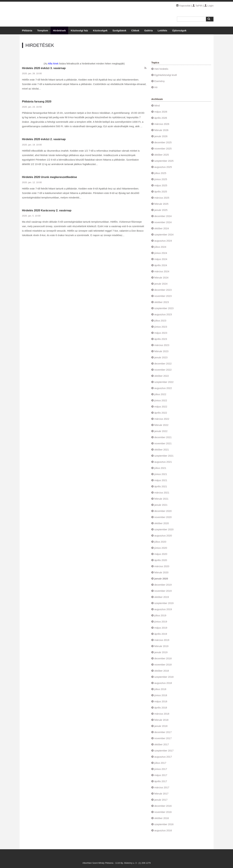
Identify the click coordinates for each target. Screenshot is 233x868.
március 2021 (162, 493)
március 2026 (162, 124)
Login (209, 6)
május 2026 (161, 112)
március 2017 (162, 787)
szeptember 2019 (164, 603)
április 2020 (161, 560)
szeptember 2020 (164, 529)
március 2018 (162, 714)
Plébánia (27, 30)
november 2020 (163, 517)
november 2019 (163, 591)
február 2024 (161, 278)
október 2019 (162, 597)
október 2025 (162, 155)
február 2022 (161, 425)
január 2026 (161, 136)
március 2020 (162, 566)
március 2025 (162, 198)
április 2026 (161, 118)
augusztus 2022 (163, 388)
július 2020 (160, 542)
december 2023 (163, 290)
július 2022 (160, 394)
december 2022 (163, 364)
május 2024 (161, 259)
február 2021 (161, 499)
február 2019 (161, 646)
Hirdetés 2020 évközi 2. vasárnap (44, 139)
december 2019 (163, 585)
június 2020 (161, 548)
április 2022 (161, 413)
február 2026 (161, 130)
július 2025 (160, 173)
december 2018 (163, 658)
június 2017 (161, 769)
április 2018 (161, 708)
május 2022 (161, 407)
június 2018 (161, 695)
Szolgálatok (119, 30)
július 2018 (160, 689)
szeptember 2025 (164, 161)
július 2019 (160, 615)
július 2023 (160, 321)
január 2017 (161, 800)
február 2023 (161, 351)
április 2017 (161, 781)
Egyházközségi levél (166, 75)
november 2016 (163, 812)
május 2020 (161, 554)
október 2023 (162, 302)
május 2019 (161, 628)
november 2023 (163, 296)
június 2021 (161, 474)
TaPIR (197, 6)
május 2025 (161, 185)
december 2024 (163, 216)
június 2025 (161, 179)
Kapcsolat (185, 6)
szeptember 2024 (164, 235)
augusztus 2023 (163, 314)
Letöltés (163, 30)
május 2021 (161, 480)
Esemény (160, 81)
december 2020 (163, 511)
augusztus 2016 (163, 830)
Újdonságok (179, 30)
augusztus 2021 (163, 462)
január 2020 (161, 579)
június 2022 (161, 400)
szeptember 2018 (164, 677)
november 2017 (163, 738)
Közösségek (100, 30)
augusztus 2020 (163, 536)
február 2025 (161, 204)
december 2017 (163, 732)
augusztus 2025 (163, 167)
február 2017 (161, 794)
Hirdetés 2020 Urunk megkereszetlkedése (50, 177)
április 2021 (161, 486)
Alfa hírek (53, 64)
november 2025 (163, 149)
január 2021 (161, 505)
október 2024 (162, 228)
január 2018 (161, 726)
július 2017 (160, 763)
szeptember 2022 (164, 382)
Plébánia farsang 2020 (37, 102)
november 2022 (163, 370)
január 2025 (161, 210)
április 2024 (161, 265)
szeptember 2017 (164, 751)
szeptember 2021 (164, 456)
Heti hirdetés (161, 69)
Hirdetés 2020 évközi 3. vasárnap (44, 68)
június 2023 (161, 327)
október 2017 (162, 744)
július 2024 (160, 247)
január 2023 (161, 357)
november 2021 (163, 443)
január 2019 (161, 652)
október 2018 (162, 671)
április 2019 (161, 634)
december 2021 (163, 437)
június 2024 (161, 253)
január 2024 (161, 284)
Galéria (149, 30)
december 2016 (163, 806)
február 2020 (161, 572)
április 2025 (161, 192)
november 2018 (163, 665)
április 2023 (161, 339)
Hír (156, 87)
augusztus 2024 (163, 241)
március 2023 (162, 345)
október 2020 (162, 523)
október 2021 (162, 450)
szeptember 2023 (164, 308)
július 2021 (160, 468)
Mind (157, 106)
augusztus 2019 (163, 609)
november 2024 (163, 222)
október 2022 (162, 376)
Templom (43, 30)
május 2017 (161, 775)
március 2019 (162, 640)
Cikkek (135, 30)
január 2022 (161, 431)
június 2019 (161, 622)
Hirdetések (59, 30)
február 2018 (161, 720)
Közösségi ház (79, 30)
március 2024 (162, 271)
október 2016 (162, 818)
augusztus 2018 (163, 683)
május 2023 (161, 333)
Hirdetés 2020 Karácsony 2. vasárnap (47, 210)
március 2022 (162, 419)
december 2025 (163, 142)
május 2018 (161, 701)
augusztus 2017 (163, 757)
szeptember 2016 (164, 824)
